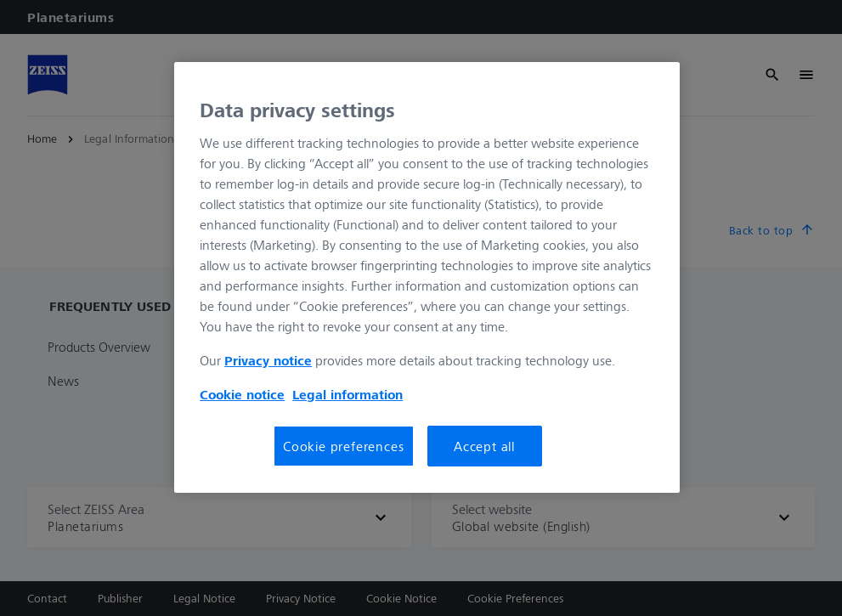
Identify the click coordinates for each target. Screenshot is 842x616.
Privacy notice (268, 360)
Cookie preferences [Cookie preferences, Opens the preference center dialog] (343, 446)
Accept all (484, 446)
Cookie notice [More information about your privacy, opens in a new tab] (242, 394)
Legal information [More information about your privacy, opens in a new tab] (348, 394)
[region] (427, 278)
